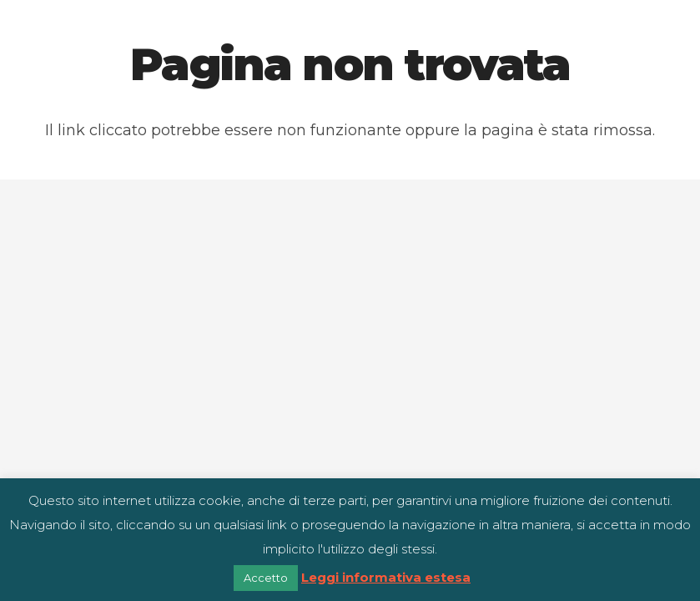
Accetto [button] (266, 578)
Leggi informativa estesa (386, 577)
